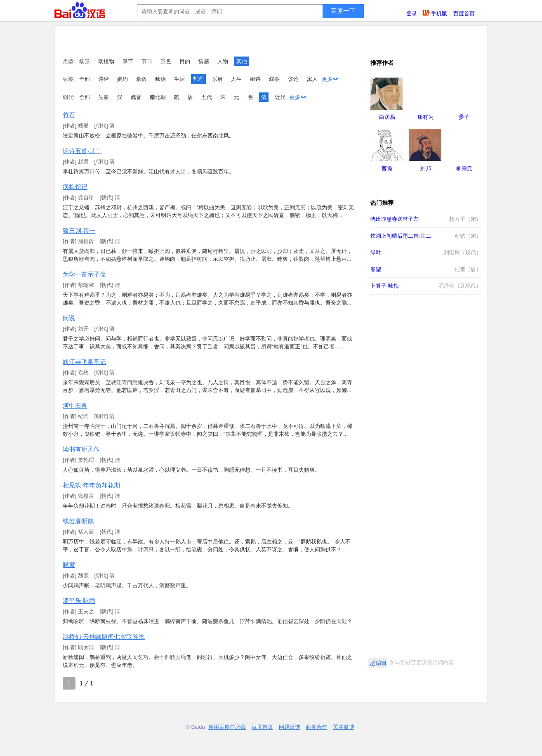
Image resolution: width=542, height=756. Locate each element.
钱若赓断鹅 (78, 521)
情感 (204, 61)
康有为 (425, 117)
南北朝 (158, 97)
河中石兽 (75, 405)
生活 (179, 79)
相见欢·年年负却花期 (91, 485)
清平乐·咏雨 (79, 601)
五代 (207, 97)
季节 (128, 61)
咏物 (160, 79)
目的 (185, 61)
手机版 (439, 13)
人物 (223, 61)
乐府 (217, 79)
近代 (280, 97)
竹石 (69, 115)
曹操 (387, 169)
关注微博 (344, 727)
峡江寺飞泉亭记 (84, 362)
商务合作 (316, 727)
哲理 (198, 79)
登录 (412, 13)
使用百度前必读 (227, 727)
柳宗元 (464, 169)
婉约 (123, 79)
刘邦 (426, 169)
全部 (85, 79)
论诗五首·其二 (82, 151)
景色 (166, 61)
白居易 (387, 117)
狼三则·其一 (79, 230)
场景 (85, 61)
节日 (147, 61)
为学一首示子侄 (84, 274)
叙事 (274, 79)
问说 (69, 318)
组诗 (255, 79)
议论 (293, 79)
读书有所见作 (81, 449)
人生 (236, 79)
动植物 (106, 61)
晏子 (464, 117)
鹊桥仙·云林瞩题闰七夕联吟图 (104, 637)
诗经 (104, 79)
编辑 (381, 663)
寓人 (312, 79)
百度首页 (464, 13)
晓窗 (69, 565)
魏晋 (136, 97)
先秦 (104, 97)
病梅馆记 (75, 187)
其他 (242, 61)
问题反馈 (290, 727)
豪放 (141, 79)
